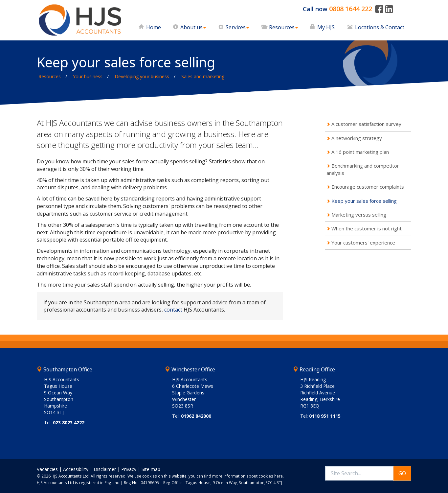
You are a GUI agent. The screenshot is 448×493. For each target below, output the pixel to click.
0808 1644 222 (351, 9)
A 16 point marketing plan (360, 152)
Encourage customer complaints (368, 187)
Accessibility (76, 469)
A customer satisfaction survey (366, 124)
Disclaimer (105, 469)
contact (173, 310)
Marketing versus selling (359, 215)
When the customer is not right (367, 228)
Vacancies (47, 469)
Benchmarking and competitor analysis (363, 169)
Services (237, 27)
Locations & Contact (380, 27)
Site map (151, 469)
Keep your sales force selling (364, 201)
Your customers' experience (363, 243)
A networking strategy (357, 138)
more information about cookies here (247, 476)
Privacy (129, 469)
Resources (283, 27)
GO (402, 473)
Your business (88, 76)
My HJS (326, 27)
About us (193, 27)
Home (154, 27)
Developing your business (142, 76)
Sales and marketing (203, 76)
